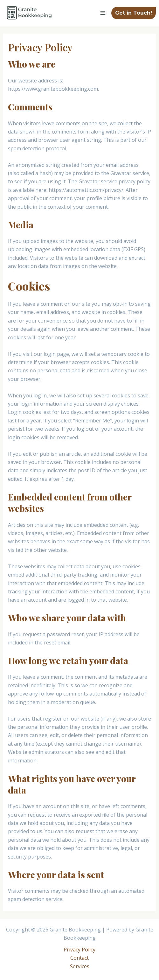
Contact (79, 958)
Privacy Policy (79, 950)
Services (80, 966)
